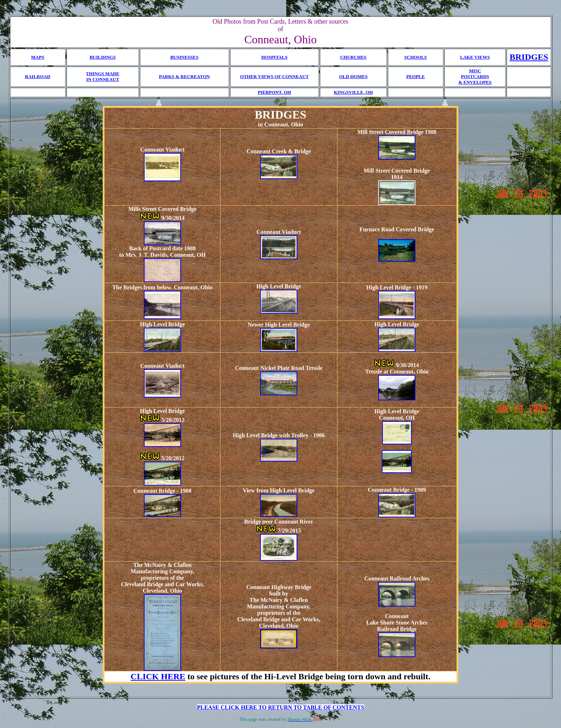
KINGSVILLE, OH (353, 92)
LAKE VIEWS (475, 57)
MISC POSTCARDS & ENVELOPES (475, 76)
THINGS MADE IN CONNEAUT (103, 76)
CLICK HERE (158, 676)
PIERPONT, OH (274, 92)
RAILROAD (38, 76)
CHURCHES (353, 57)
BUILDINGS (103, 57)
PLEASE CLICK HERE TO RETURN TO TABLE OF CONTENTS (280, 707)
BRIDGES (529, 57)
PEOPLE (415, 76)
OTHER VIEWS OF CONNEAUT (274, 76)
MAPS (38, 57)
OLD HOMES (353, 76)
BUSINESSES (184, 57)
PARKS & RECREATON (184, 76)
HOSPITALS (274, 57)
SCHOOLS (416, 57)
